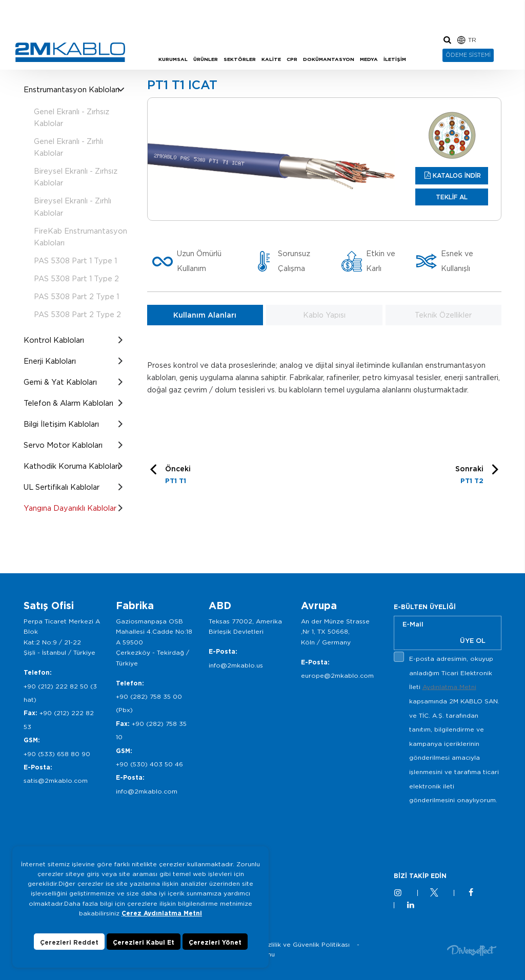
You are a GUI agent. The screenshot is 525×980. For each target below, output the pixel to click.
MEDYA (369, 59)
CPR (292, 59)
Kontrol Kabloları (54, 340)
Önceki (178, 476)
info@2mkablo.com (147, 791)
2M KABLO (70, 52)
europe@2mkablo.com (337, 675)
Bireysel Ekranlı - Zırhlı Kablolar (73, 206)
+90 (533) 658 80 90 (57, 754)
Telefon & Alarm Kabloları (68, 403)
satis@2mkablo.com (56, 780)
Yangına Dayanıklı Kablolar (70, 508)
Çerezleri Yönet (215, 942)
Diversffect (472, 950)
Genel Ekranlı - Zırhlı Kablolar (68, 147)
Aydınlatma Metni (449, 687)
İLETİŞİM (395, 59)
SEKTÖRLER (240, 59)
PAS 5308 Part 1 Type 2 (76, 278)
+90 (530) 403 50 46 (149, 764)
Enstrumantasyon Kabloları (72, 89)
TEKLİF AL (452, 197)
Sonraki (469, 476)
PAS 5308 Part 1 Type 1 (75, 260)
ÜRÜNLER (206, 59)
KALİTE (271, 59)
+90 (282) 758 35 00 (149, 696)
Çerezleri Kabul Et (144, 942)
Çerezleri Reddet (69, 942)
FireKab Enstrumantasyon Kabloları (80, 237)
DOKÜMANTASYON (329, 59)
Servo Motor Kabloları (63, 445)
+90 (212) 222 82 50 (56, 686)
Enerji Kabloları (50, 361)
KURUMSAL (173, 59)
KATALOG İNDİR (457, 175)
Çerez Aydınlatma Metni (162, 913)
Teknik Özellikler (443, 315)
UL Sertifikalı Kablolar (62, 487)
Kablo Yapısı (324, 315)
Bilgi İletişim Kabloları (61, 424)
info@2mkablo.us (236, 665)
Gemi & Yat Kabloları (60, 382)
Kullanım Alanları (205, 315)
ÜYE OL (473, 641)
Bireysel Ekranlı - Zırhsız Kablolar (76, 177)
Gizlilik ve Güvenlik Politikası (305, 944)
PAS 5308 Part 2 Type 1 (76, 296)
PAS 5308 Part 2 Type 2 (77, 314)
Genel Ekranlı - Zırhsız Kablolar (72, 117)
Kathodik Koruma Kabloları (72, 466)
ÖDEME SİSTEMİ (468, 55)
